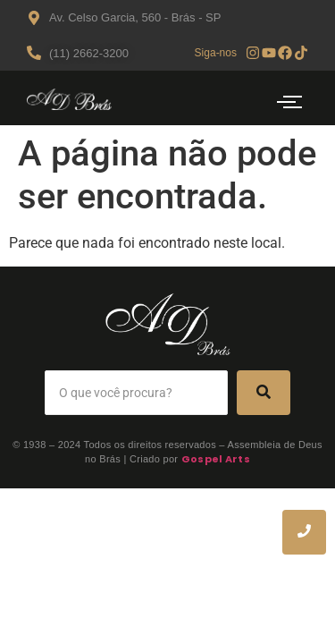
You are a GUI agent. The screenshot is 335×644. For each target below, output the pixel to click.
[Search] (136, 393)
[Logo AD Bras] (69, 99)
